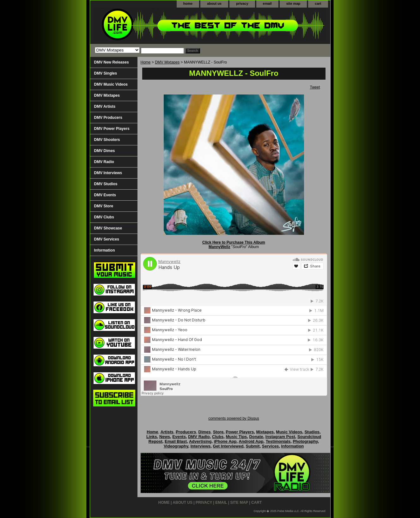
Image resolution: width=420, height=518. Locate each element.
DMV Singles (106, 73)
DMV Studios (106, 184)
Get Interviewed (228, 446)
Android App (251, 441)
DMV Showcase (108, 228)
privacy (242, 3)
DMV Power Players (112, 129)
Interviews (201, 446)
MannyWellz (219, 247)
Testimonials (278, 441)
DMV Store (104, 206)
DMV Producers (108, 118)
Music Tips (236, 437)
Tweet (315, 87)
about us (214, 3)
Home (146, 62)
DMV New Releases (112, 62)
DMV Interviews (108, 173)
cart (318, 3)
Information (105, 250)
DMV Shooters (107, 140)
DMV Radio (104, 162)
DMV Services (107, 239)
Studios (312, 432)
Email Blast (176, 441)
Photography (305, 441)
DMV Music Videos (111, 84)
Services (271, 446)
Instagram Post (280, 437)
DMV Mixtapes (167, 62)
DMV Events (105, 195)
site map (293, 3)
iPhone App (225, 441)
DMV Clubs (104, 217)
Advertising (200, 441)
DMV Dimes (105, 151)
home (188, 3)
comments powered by (234, 418)
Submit (253, 446)
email (267, 3)
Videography (176, 446)
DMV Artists (105, 107)
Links (152, 437)
